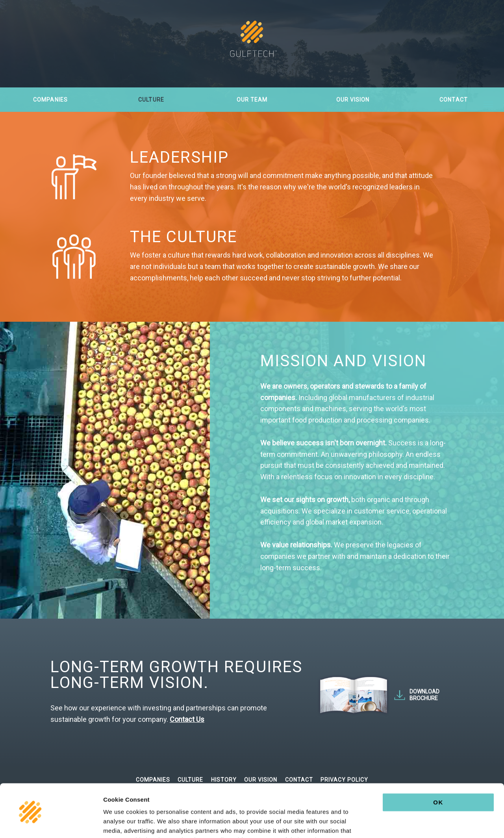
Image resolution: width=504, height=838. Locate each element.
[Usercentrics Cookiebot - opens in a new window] (51, 823)
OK (438, 753)
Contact (453, 100)
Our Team (252, 100)
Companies (50, 100)
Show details (413, 822)
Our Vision (353, 100)
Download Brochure (424, 695)
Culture (151, 100)
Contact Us (187, 719)
